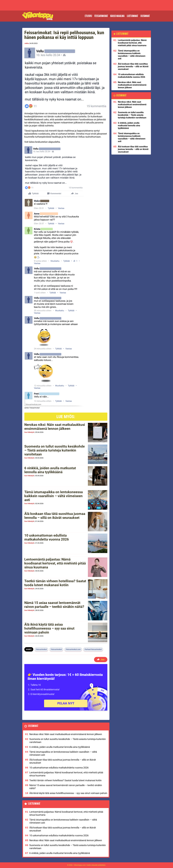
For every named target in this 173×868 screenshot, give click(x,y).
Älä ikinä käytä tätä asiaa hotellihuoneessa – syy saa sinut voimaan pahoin (49, 628)
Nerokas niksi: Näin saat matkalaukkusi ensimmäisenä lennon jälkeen (55, 427)
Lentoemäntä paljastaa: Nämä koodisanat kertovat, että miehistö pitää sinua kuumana (55, 563)
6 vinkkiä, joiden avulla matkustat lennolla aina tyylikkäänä (50, 470)
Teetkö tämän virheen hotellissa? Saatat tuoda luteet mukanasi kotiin (55, 583)
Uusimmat (145, 16)
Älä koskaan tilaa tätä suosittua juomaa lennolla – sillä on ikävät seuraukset (55, 516)
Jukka (27, 43)
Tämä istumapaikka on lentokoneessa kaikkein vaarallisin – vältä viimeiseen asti (54, 496)
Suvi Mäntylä (29, 432)
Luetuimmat (132, 16)
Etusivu (88, 16)
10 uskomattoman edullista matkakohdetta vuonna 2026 (47, 537)
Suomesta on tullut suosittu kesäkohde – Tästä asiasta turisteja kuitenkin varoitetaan (55, 450)
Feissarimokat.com (73, 649)
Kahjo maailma (117, 16)
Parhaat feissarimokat (93, 649)
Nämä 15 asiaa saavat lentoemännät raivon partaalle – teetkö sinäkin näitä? (54, 605)
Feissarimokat (101, 16)
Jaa (101, 659)
